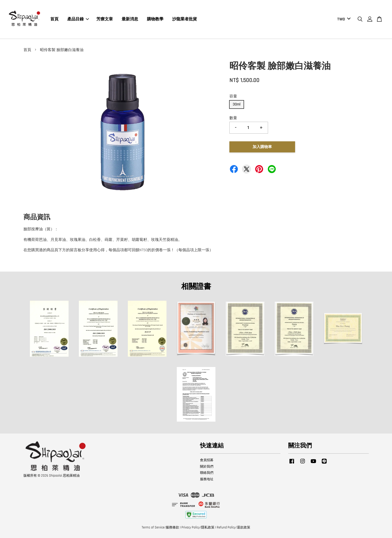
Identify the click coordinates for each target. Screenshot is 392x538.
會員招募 (207, 460)
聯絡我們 (207, 473)
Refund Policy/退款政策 (233, 527)
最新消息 (130, 19)
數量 (233, 118)
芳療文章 (105, 19)
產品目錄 (78, 19)
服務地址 (207, 479)
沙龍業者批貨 (185, 19)
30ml (237, 104)
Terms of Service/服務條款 (160, 527)
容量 (233, 96)
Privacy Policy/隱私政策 (198, 527)
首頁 (54, 19)
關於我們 (207, 467)
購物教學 (155, 19)
